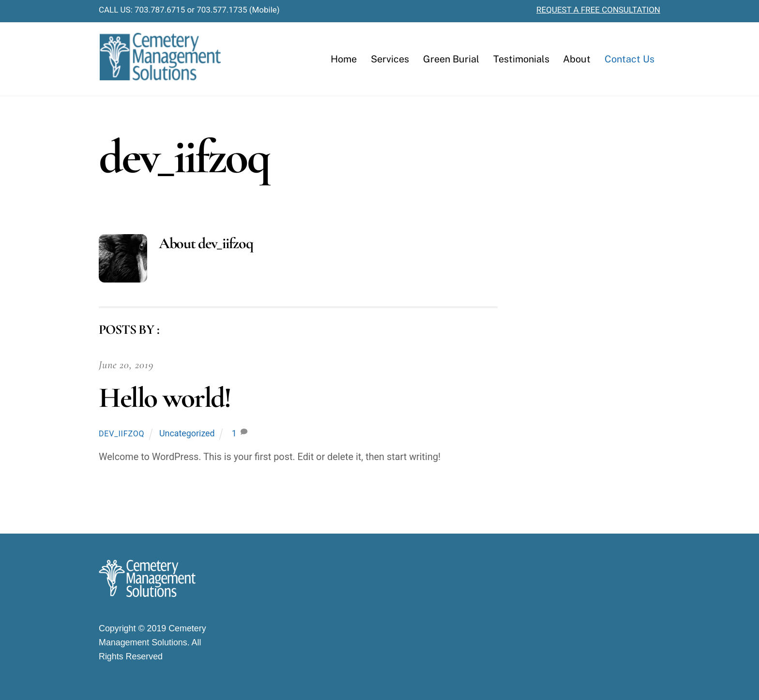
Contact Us (630, 59)
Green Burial (451, 59)
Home (344, 59)
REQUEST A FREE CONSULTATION (598, 10)
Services (390, 59)
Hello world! (165, 398)
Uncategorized (187, 433)
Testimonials (521, 59)
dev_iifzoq (121, 434)
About (577, 59)
